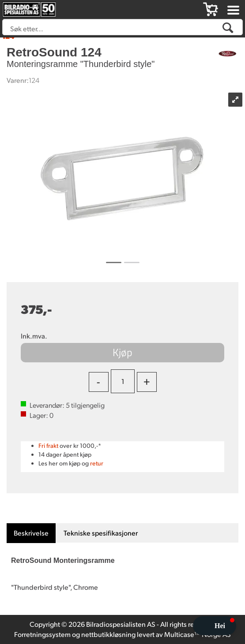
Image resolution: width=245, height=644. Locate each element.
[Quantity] (123, 381)
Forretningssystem (42, 634)
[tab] (31, 533)
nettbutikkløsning (108, 634)
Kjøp (122, 352)
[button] (215, 626)
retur (97, 463)
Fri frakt (48, 445)
